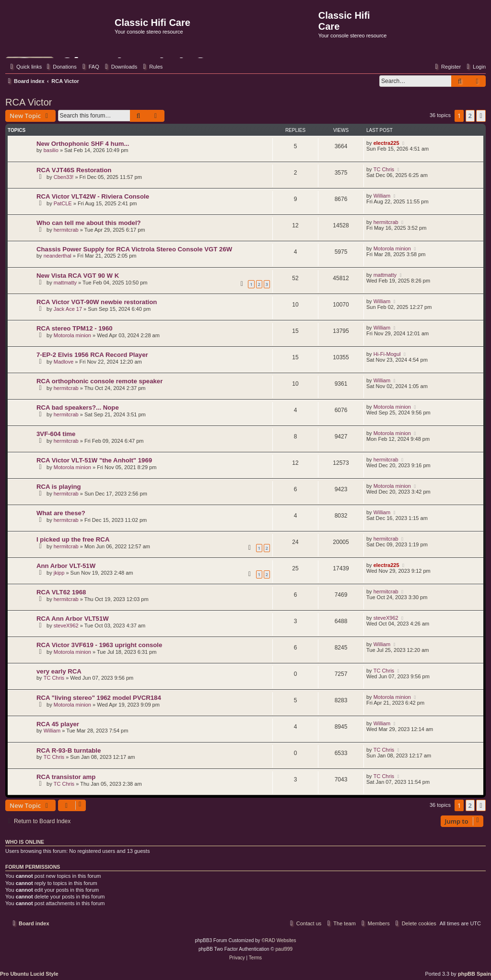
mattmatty (65, 283)
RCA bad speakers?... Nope (78, 407)
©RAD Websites (279, 940)
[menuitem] (60, 67)
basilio (51, 150)
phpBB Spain (474, 974)
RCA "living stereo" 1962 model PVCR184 (99, 698)
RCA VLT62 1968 (61, 592)
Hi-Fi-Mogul (387, 354)
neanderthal (58, 256)
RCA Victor (29, 102)
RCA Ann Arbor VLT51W (73, 619)
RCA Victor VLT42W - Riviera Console (93, 196)
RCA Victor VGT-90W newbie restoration (97, 302)
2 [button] (470, 116)
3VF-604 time (56, 434)
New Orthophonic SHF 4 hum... (83, 144)
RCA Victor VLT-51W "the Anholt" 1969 (94, 460)
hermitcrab (66, 230)
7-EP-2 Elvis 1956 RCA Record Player (92, 355)
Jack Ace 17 (68, 309)
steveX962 (66, 626)
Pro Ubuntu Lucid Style (29, 974)
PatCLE (63, 203)
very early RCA (59, 671)
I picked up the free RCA (73, 539)
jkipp (59, 573)
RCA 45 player (58, 724)
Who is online (25, 842)
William (382, 196)
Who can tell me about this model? (89, 223)
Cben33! (64, 177)
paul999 (284, 949)
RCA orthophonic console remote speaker (99, 381)
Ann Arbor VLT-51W (66, 566)
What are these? (61, 513)
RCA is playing (59, 487)
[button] (481, 116)
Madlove (64, 362)
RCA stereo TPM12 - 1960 (75, 328)
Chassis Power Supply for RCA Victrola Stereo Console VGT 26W (134, 249)
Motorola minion (392, 248)
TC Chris (384, 169)
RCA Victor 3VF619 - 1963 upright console (99, 645)
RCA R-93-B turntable (69, 750)
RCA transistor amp (66, 777)
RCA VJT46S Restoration (74, 170)
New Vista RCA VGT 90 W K (78, 276)
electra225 (386, 143)
